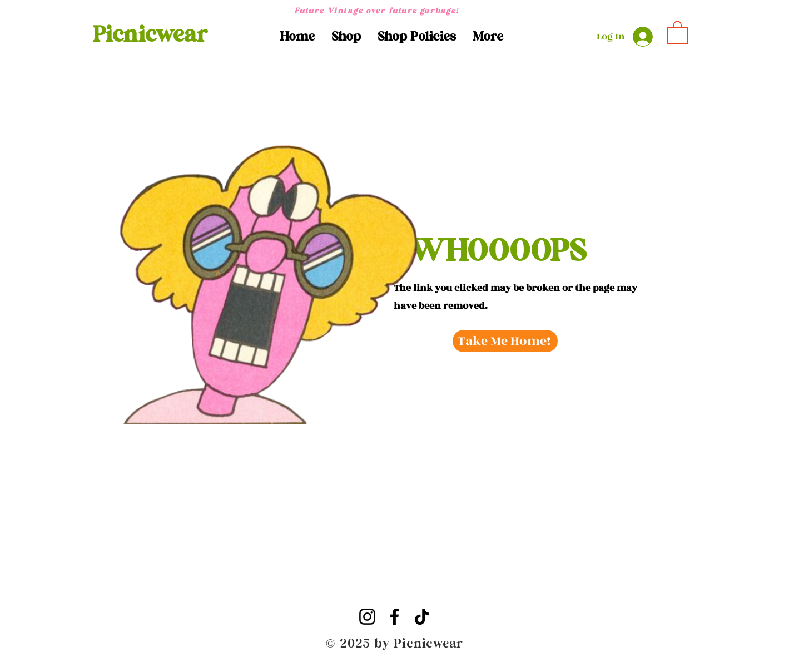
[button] (346, 37)
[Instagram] (367, 617)
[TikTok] (422, 617)
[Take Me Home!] (505, 341)
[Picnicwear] (150, 35)
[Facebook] (394, 617)
